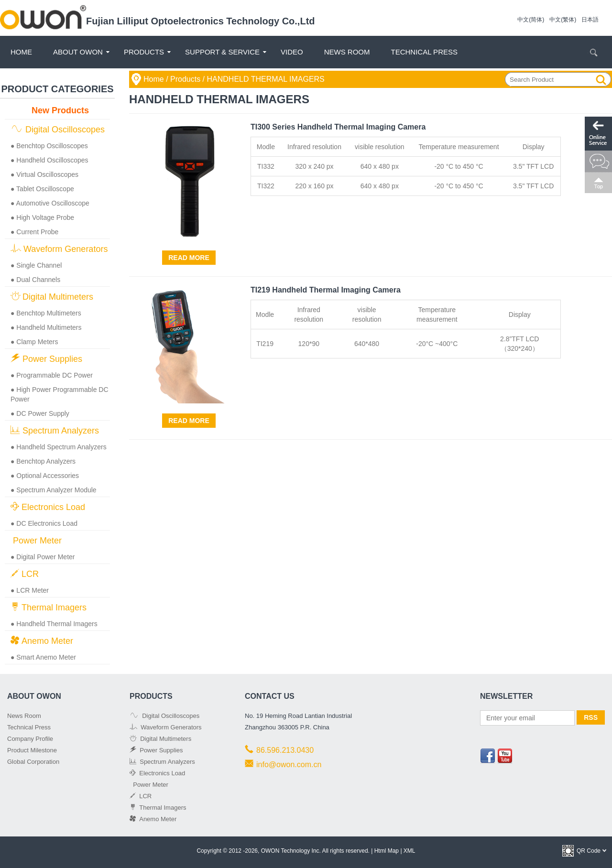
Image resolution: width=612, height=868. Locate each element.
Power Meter (36, 541)
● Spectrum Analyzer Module (54, 490)
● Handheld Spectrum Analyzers (59, 447)
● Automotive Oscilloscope (50, 203)
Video (292, 52)
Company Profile (30, 739)
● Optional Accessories (45, 476)
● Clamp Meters (34, 342)
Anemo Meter (42, 641)
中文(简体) (531, 20)
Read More (189, 258)
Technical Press (424, 52)
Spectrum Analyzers (55, 430)
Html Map (387, 851)
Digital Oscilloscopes (58, 129)
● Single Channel (36, 265)
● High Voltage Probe (42, 217)
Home (21, 52)
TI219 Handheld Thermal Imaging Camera (326, 290)
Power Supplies (46, 359)
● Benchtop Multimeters (46, 313)
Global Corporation (33, 762)
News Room (347, 52)
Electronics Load (48, 507)
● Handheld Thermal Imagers (54, 624)
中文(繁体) (563, 20)
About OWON (78, 52)
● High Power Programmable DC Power (60, 394)
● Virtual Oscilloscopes (44, 174)
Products (144, 52)
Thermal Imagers (49, 607)
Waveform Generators (59, 249)
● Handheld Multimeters (46, 327)
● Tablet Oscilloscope (42, 189)
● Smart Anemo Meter (43, 657)
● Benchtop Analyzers (43, 461)
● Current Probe (34, 232)
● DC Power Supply (40, 413)
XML (410, 851)
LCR (25, 574)
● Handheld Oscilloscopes (49, 160)
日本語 (590, 20)
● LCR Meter (30, 590)
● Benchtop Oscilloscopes (49, 146)
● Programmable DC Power (52, 375)
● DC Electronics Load (44, 523)
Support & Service (222, 52)
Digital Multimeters (52, 297)
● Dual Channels (35, 280)
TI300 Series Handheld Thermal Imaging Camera (338, 127)
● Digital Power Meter (43, 557)
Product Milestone (32, 750)
